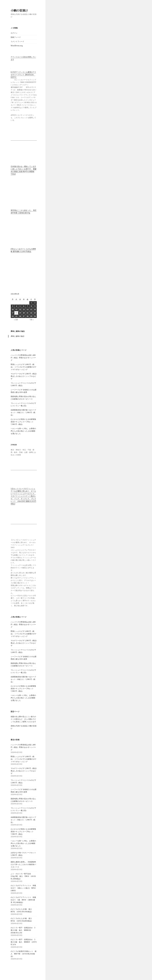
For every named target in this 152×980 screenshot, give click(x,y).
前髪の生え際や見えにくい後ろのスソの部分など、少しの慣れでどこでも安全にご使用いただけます (23, 719)
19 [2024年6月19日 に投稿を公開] (20, 313)
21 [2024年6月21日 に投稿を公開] (27, 313)
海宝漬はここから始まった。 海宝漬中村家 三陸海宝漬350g (24, 211)
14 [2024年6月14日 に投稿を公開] (27, 309)
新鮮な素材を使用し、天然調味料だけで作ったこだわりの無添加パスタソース (23, 864)
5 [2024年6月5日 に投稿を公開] (20, 306)
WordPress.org (17, 46)
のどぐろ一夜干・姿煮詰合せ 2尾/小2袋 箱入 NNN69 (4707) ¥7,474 (24, 942)
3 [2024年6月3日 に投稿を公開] (13, 306)
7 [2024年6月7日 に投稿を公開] (27, 306)
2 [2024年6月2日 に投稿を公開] (35, 303)
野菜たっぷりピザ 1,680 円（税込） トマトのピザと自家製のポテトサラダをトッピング (24, 367)
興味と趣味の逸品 (18, 331)
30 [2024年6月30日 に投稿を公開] (35, 316)
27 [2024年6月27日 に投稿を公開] (24, 316)
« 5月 (16, 320)
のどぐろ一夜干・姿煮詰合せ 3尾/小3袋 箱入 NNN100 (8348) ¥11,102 (23, 930)
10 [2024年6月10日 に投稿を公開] (13, 309)
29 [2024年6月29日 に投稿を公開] (31, 316)
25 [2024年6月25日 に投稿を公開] (16, 316)
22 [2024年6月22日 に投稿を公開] (31, 313)
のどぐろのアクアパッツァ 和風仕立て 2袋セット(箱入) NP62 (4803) (24, 888)
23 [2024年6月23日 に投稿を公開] (35, 313)
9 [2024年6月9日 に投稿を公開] (35, 306)
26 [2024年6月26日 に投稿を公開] (20, 316)
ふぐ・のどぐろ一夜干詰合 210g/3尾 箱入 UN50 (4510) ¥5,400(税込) (23, 876)
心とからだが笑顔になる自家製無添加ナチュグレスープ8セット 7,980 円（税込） (23, 422)
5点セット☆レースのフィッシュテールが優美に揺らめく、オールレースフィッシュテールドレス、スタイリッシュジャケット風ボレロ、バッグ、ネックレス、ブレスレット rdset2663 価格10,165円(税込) (23, 496)
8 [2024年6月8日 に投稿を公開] (31, 306)
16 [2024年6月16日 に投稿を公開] (35, 309)
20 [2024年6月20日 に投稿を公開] (24, 313)
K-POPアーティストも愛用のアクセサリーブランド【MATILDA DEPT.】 (23, 75)
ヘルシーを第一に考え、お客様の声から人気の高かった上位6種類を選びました (23, 431)
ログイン (14, 33)
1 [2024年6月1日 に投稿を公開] (31, 303)
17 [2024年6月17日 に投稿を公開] (13, 313)
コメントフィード (17, 41)
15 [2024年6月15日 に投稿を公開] (31, 309)
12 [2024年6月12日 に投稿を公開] (20, 309)
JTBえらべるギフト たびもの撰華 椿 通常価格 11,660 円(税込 (23, 250)
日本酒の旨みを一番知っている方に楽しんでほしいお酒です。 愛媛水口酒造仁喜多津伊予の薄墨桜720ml (24, 170)
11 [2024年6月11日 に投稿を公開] (16, 309)
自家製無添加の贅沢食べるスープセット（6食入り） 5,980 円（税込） (23, 412)
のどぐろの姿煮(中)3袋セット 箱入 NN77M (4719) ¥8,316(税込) (24, 954)
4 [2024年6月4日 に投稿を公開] (16, 306)
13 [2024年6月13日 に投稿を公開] (24, 309)
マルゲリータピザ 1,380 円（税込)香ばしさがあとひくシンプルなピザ (24, 376)
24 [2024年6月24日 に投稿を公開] (13, 316)
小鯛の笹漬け (19, 10)
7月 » (32, 320)
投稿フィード (16, 37)
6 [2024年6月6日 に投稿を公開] (24, 306)
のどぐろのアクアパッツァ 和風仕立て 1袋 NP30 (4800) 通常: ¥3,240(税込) (23, 900)
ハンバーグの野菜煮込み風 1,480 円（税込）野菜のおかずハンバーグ (23, 358)
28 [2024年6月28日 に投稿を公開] (27, 316)
